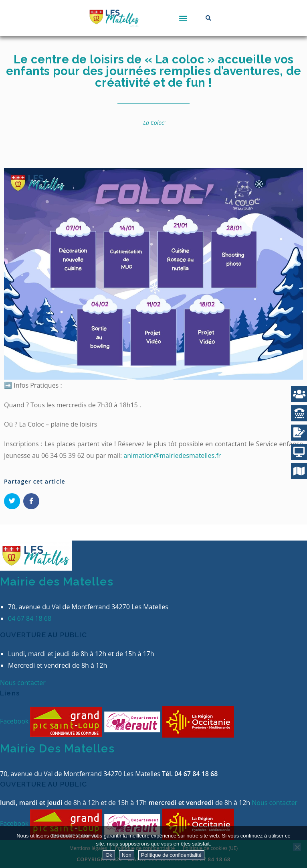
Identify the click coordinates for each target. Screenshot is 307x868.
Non (127, 855)
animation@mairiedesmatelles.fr (172, 455)
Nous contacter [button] (23, 683)
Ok (109, 855)
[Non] (297, 847)
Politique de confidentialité (171, 855)
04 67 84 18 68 (30, 618)
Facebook (15, 721)
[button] (183, 18)
